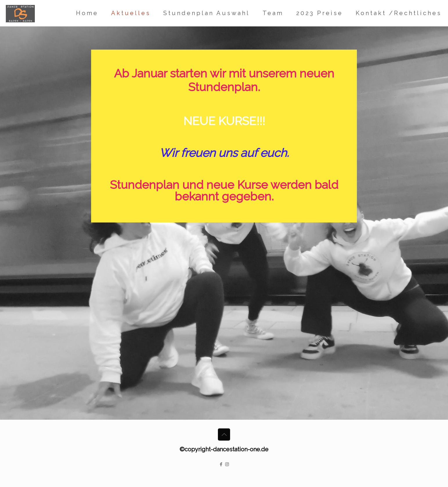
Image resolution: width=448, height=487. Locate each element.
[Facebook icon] (221, 464)
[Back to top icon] (224, 435)
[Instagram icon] (227, 464)
